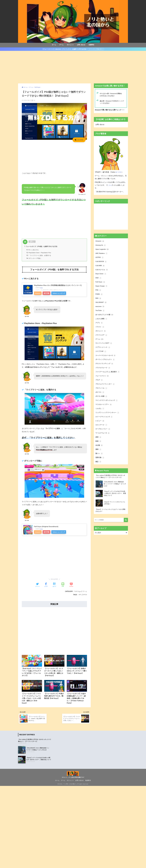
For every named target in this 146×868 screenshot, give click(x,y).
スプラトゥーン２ (103, 350)
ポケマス (100, 396)
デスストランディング (105, 367)
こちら (110, 186)
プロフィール (102, 392)
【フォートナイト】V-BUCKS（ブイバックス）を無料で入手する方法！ (65, 49)
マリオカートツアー (104, 408)
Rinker (42, 288)
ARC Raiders (102, 254)
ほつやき (119, 172)
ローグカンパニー (103, 433)
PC (81, 595)
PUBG (99, 296)
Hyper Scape (102, 287)
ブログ (99, 383)
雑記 (99, 467)
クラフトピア (102, 337)
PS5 (98, 292)
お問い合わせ (81, 45)
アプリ (99, 325)
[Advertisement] (73, 67)
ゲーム (61, 45)
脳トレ (99, 458)
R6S (98, 300)
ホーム (54, 45)
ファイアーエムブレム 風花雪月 (108, 375)
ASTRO (100, 258)
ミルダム (100, 413)
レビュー (100, 425)
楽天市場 (47, 294)
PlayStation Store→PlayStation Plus (39, 253)
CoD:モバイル (102, 271)
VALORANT (101, 304)
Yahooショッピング (59, 294)
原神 (99, 442)
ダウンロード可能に (34, 259)
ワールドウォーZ (103, 438)
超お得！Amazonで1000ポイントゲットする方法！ (112, 102)
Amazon (38, 294)
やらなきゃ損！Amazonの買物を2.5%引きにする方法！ (111, 95)
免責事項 (91, 45)
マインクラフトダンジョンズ (107, 404)
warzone (100, 308)
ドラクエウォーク (103, 371)
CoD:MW (100, 267)
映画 (99, 446)
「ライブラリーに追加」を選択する (39, 256)
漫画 (99, 454)
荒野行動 (100, 463)
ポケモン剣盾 (102, 400)
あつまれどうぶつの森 (105, 317)
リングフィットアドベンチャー (108, 417)
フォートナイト (102, 379)
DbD (99, 279)
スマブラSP (101, 354)
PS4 (86, 595)
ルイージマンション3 (104, 421)
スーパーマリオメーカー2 (106, 358)
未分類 (99, 450)
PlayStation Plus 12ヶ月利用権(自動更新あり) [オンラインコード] (59, 286)
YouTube (100, 312)
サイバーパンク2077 (104, 346)
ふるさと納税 (102, 321)
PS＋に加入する (32, 250)
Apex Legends (102, 250)
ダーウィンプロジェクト (106, 362)
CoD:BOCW (101, 262)
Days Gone (101, 275)
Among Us (101, 246)
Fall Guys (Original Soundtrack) (47, 527)
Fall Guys (77, 592)
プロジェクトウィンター (106, 387)
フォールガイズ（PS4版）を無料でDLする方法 (41, 247)
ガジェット (70, 45)
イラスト (100, 329)
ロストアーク (102, 429)
